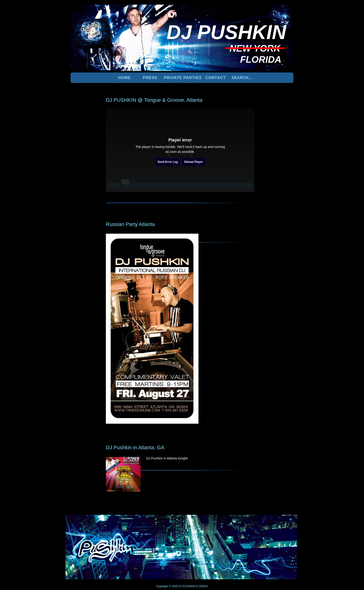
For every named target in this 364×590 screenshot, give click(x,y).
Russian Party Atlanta (130, 224)
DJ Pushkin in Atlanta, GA (135, 447)
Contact (216, 78)
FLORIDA (202, 586)
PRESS (150, 78)
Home (124, 78)
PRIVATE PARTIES (183, 78)
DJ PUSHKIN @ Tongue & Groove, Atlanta (154, 100)
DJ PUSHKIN (187, 586)
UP (277, 522)
